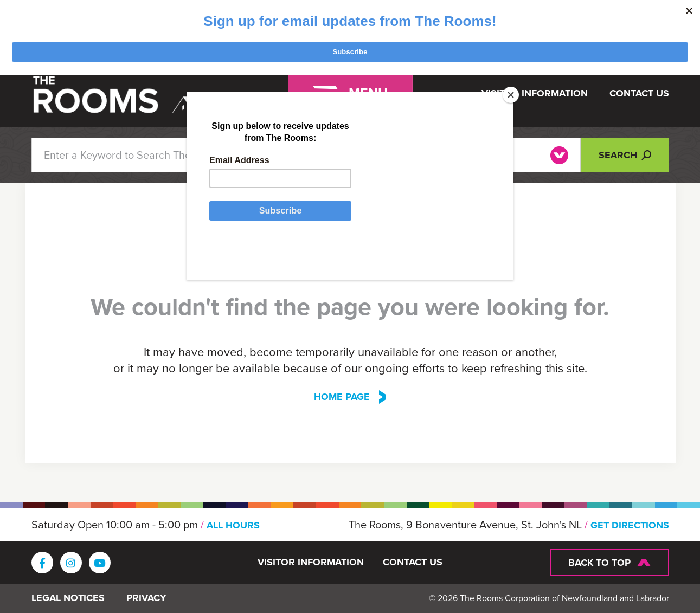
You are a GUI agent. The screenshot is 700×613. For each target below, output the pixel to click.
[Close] (511, 95)
